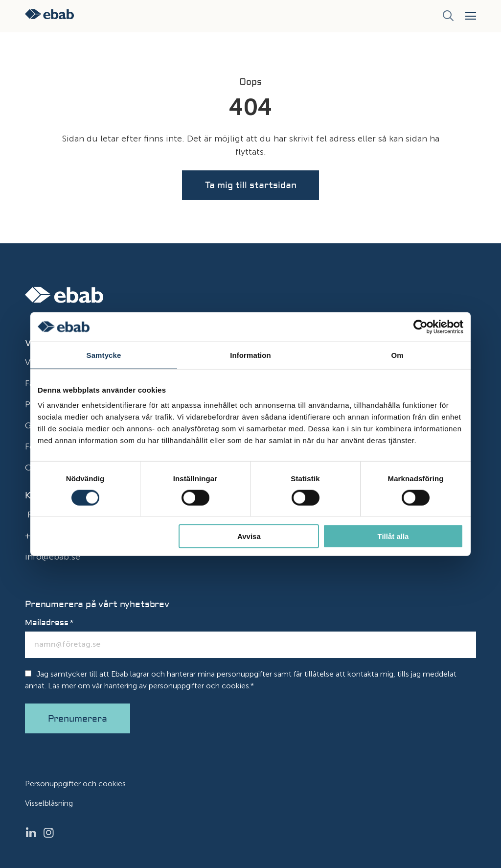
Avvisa (249, 536)
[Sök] (448, 16)
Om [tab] (397, 355)
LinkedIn (34, 833)
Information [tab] (250, 355)
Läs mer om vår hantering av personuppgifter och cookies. (149, 686)
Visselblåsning (49, 803)
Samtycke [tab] (104, 355)
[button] (471, 16)
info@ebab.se (53, 557)
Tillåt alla (393, 536)
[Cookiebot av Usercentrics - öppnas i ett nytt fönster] (421, 327)
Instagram (51, 833)
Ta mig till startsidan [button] (251, 185)
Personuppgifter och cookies (75, 784)
